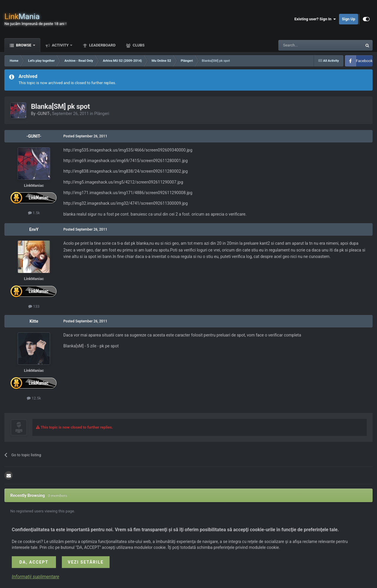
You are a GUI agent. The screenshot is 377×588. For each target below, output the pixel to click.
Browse (24, 45)
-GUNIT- (43, 114)
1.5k (34, 213)
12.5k (34, 398)
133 (34, 306)
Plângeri (102, 114)
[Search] (306, 45)
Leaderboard (102, 45)
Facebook (364, 61)
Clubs (138, 45)
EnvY (34, 229)
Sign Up (349, 19)
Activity (60, 45)
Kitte (34, 321)
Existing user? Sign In (315, 19)
